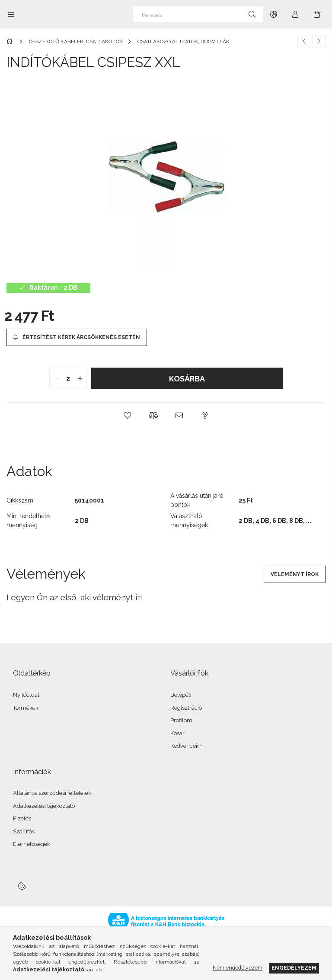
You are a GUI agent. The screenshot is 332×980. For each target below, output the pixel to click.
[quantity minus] (56, 378)
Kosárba (187, 379)
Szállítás (24, 831)
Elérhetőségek (32, 844)
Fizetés (22, 818)
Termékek (26, 708)
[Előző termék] (304, 42)
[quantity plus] (80, 378)
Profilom (181, 720)
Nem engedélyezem (238, 968)
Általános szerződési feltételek (52, 793)
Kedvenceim (187, 746)
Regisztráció (186, 708)
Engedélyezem (294, 968)
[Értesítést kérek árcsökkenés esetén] (77, 337)
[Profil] (295, 14)
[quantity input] (68, 378)
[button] (127, 416)
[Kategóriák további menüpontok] (11, 14)
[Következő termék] (319, 42)
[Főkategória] (11, 42)
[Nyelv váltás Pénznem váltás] (274, 14)
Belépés (181, 695)
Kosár (177, 733)
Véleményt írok (295, 574)
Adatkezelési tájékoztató (44, 806)
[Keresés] (198, 14)
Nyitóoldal (26, 695)
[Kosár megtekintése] (317, 14)
